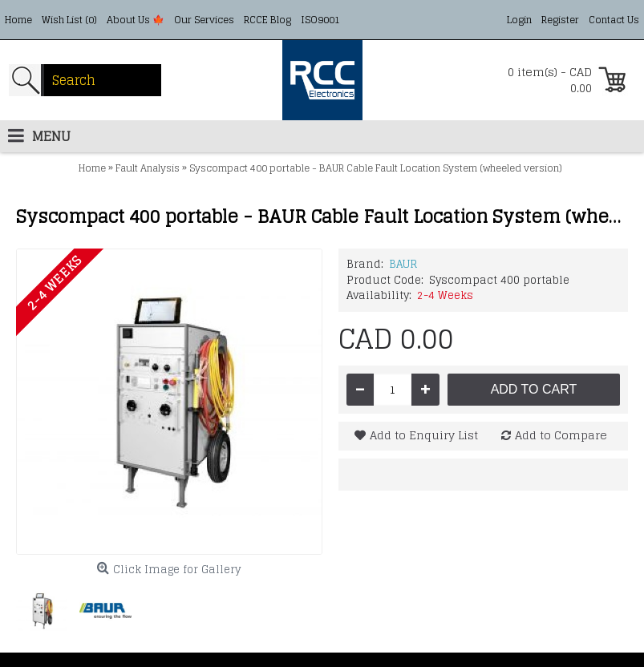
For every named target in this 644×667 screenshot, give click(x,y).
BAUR (403, 264)
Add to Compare (561, 435)
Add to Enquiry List (424, 435)
